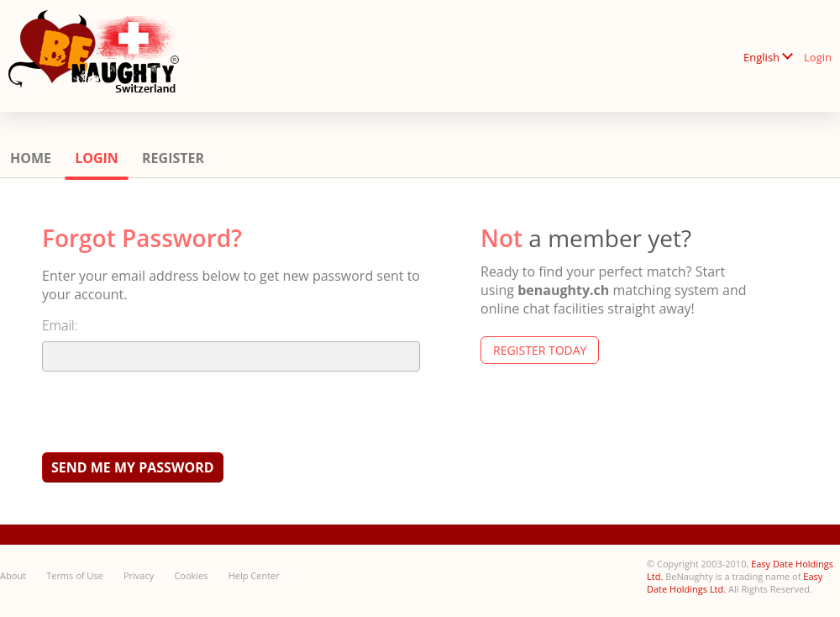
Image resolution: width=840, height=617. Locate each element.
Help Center (254, 575)
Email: (60, 325)
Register (173, 158)
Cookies (191, 575)
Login (818, 57)
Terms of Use (75, 575)
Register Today (540, 350)
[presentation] (170, 411)
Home (31, 158)
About (13, 575)
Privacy (139, 575)
